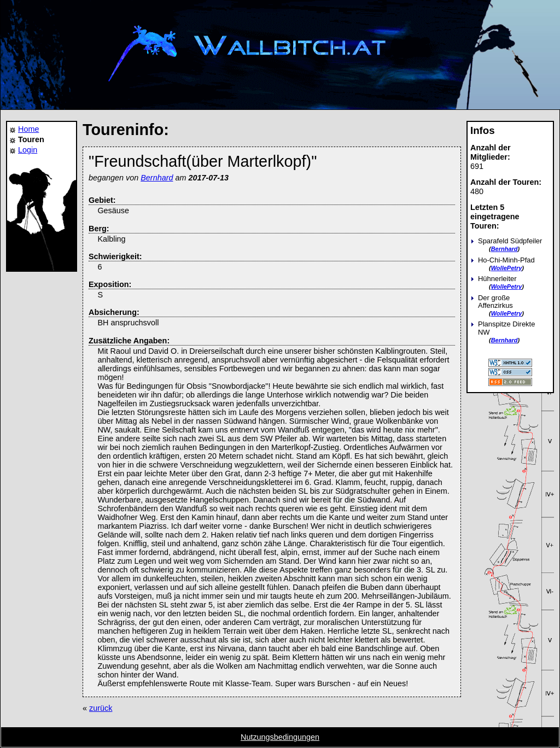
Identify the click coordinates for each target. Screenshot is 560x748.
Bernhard (504, 249)
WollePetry (507, 268)
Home (28, 129)
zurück (101, 708)
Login (28, 150)
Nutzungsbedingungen (280, 737)
